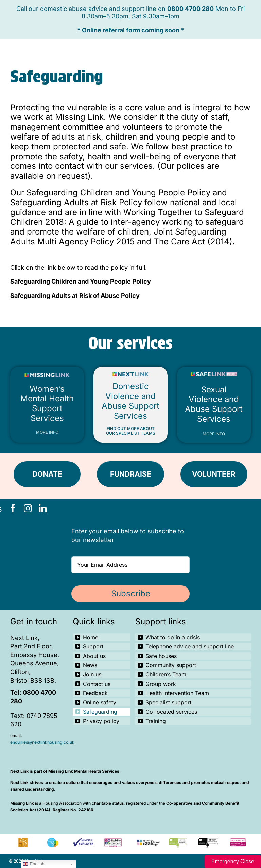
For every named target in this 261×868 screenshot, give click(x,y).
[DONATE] (47, 474)
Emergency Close (233, 861)
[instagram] (28, 508)
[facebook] (13, 508)
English (33, 864)
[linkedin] (43, 508)
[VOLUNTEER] (214, 474)
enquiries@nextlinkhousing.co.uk (42, 742)
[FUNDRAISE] (130, 474)
